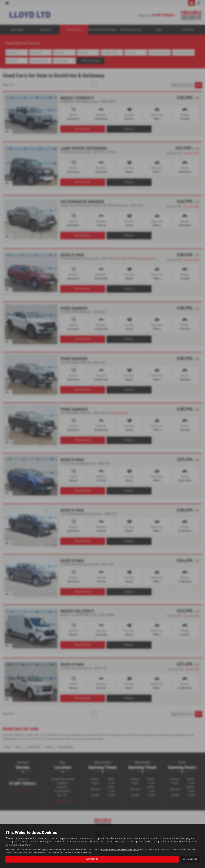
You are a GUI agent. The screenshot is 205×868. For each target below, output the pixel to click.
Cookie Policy (24, 845)
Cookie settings (190, 859)
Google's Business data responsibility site (120, 850)
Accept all (92, 859)
